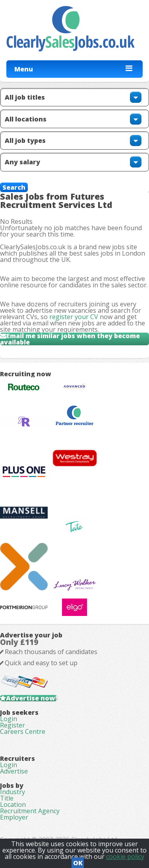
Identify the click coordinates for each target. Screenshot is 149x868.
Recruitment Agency (30, 811)
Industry (13, 792)
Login (9, 719)
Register (13, 725)
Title (7, 798)
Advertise (14, 771)
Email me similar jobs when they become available (70, 339)
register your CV (74, 317)
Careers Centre (23, 731)
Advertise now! (32, 698)
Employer (14, 817)
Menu (24, 69)
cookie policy (125, 856)
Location (13, 804)
